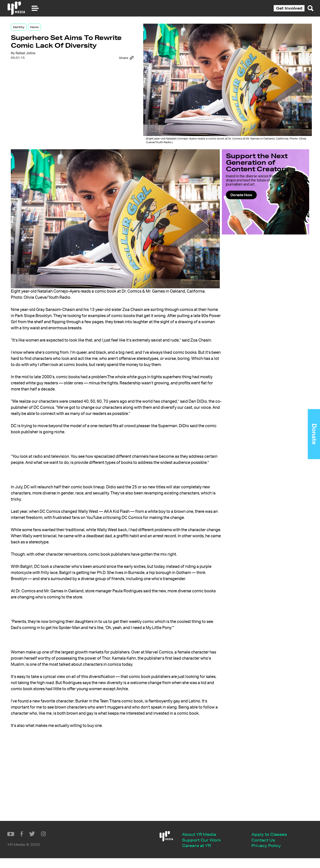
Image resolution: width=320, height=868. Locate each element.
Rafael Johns (56, 86)
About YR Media (52, 843)
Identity (49, 33)
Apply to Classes (122, 843)
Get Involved (289, 8)
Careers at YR (49, 855)
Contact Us (116, 849)
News (65, 33)
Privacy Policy (119, 855)
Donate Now (230, 197)
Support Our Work (54, 849)
